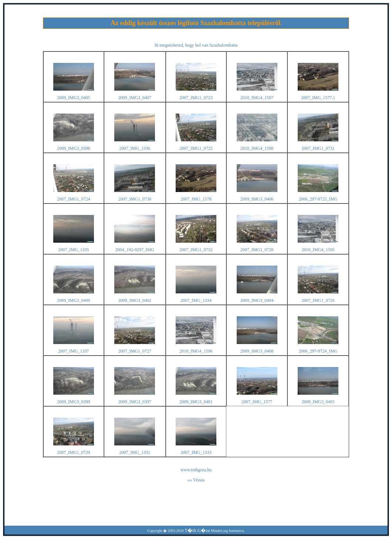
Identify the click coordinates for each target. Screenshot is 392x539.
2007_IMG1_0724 (73, 199)
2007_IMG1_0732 (196, 250)
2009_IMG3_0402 (135, 300)
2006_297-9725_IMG (318, 199)
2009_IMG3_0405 (73, 98)
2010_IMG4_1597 (257, 98)
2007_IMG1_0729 (73, 452)
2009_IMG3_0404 (257, 300)
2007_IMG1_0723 (196, 98)
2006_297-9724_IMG (318, 351)
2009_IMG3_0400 (73, 300)
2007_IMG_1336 (135, 148)
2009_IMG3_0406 (257, 199)
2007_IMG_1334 (196, 300)
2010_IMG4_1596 (196, 351)
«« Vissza (196, 480)
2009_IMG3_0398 (73, 148)
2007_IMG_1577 (257, 402)
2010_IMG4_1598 (257, 148)
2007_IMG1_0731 (318, 148)
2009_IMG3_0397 (135, 402)
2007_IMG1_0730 (135, 199)
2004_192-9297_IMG (135, 250)
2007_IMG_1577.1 (318, 98)
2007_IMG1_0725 (196, 148)
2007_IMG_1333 (196, 452)
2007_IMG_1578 (196, 199)
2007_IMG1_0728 (257, 250)
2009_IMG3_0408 (257, 351)
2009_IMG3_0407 (135, 98)
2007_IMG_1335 (73, 250)
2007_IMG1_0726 (318, 300)
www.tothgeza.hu (196, 470)
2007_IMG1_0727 (135, 351)
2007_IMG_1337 (73, 351)
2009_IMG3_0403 (318, 402)
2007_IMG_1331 (135, 452)
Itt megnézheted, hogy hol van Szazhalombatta (196, 45)
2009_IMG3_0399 (73, 402)
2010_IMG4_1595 (318, 250)
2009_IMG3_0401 (196, 402)
